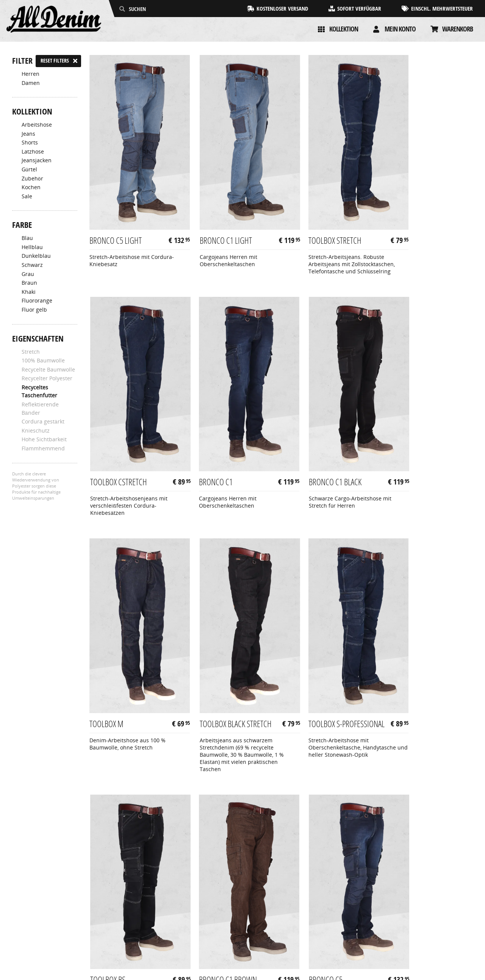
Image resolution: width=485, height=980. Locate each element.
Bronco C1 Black (215, 439)
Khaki (29, 292)
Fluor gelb (34, 310)
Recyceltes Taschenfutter (39, 392)
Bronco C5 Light (117, 218)
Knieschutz (36, 431)
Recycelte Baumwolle (48, 370)
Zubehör (32, 179)
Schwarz (32, 265)
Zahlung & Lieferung (38, 923)
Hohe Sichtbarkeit (44, 439)
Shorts (30, 143)
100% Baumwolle (43, 361)
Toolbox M (304, 439)
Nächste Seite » (447, 768)
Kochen (31, 187)
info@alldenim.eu (450, 931)
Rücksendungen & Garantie (47, 931)
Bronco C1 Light (215, 218)
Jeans (28, 134)
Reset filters (55, 61)
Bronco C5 (401, 684)
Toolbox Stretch (313, 218)
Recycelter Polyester (47, 378)
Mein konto (400, 29)
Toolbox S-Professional (112, 689)
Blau (27, 238)
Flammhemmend (43, 448)
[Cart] (434, 29)
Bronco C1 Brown (315, 684)
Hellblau (32, 247)
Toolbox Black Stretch (407, 444)
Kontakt (22, 939)
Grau (28, 274)
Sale (27, 196)
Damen (31, 83)
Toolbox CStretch (413, 218)
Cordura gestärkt (43, 422)
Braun (29, 283)
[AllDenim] (54, 20)
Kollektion (344, 29)
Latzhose (33, 152)
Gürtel (29, 169)
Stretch (31, 352)
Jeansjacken (37, 160)
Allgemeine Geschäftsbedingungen (57, 915)
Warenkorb (458, 29)
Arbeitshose (37, 125)
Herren (31, 74)
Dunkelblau (36, 256)
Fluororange (37, 301)
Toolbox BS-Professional (210, 689)
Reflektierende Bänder (40, 409)
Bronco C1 (107, 439)
